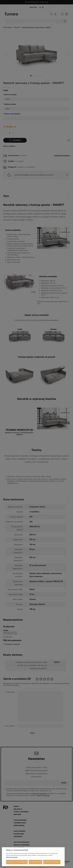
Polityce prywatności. (12, 857)
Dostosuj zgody (35, 862)
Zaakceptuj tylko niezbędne (17, 862)
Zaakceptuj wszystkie (52, 862)
